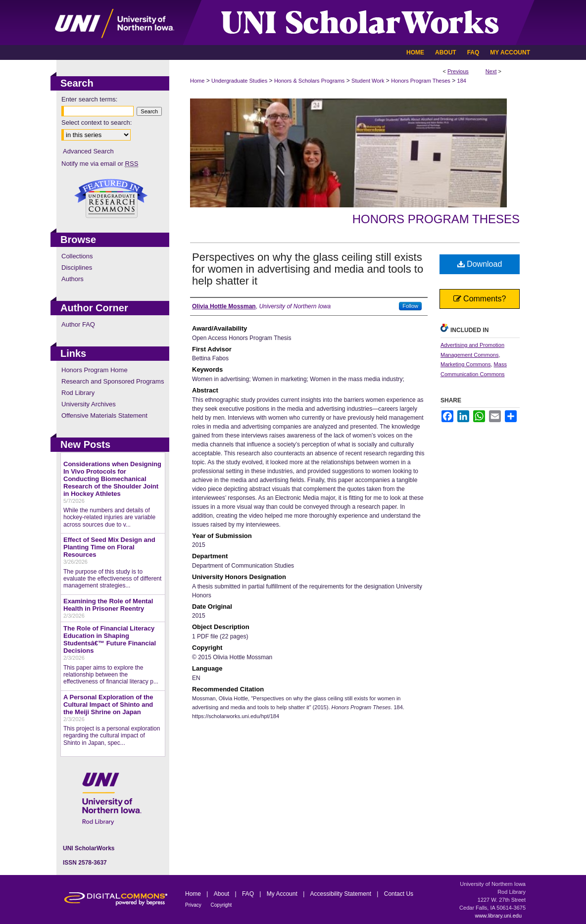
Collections (77, 256)
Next (491, 71)
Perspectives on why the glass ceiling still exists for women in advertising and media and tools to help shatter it (308, 269)
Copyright (221, 905)
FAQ (249, 894)
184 (462, 81)
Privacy (194, 905)
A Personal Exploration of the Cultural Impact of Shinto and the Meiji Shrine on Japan (108, 705)
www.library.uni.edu (498, 916)
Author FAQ (78, 324)
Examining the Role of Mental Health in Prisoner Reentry (108, 605)
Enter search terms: (89, 99)
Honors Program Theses (421, 81)
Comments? (480, 299)
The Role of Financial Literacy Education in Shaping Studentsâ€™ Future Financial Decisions (110, 639)
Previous (458, 71)
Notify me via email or (100, 164)
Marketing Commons (465, 364)
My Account (283, 894)
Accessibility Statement (342, 894)
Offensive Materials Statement (104, 415)
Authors (73, 279)
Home (197, 81)
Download (480, 264)
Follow (410, 306)
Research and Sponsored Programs (113, 381)
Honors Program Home (95, 370)
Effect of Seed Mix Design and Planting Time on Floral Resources (109, 547)
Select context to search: (97, 122)
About (222, 894)
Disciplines (77, 267)
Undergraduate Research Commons (111, 198)
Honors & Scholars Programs (309, 81)
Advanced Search (88, 151)
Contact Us (399, 894)
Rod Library (78, 393)
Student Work (368, 81)
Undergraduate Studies (239, 81)
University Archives (89, 404)
